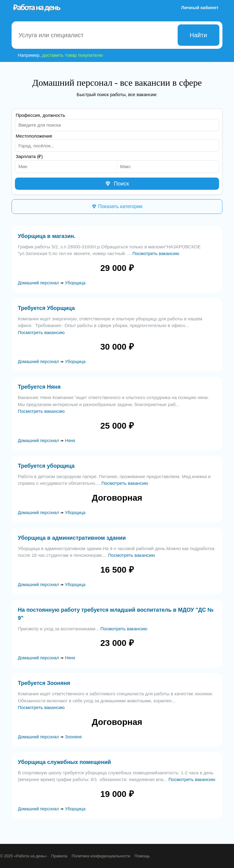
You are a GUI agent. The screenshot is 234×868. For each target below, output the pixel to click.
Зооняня (73, 737)
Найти (199, 35)
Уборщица (75, 283)
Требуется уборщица (46, 466)
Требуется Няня (39, 387)
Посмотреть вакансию (156, 253)
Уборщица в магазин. (46, 236)
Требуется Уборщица (46, 308)
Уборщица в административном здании (72, 538)
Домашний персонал (38, 283)
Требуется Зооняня (44, 683)
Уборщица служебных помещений (64, 762)
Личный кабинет (200, 7)
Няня (70, 441)
